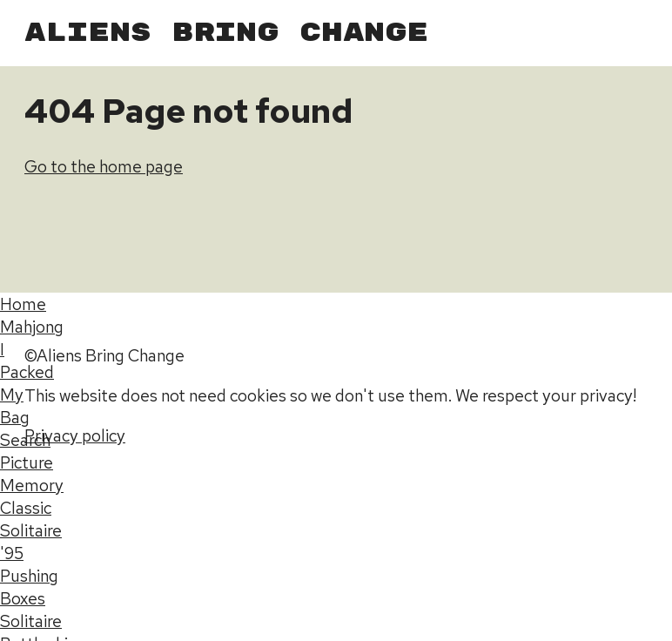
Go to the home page (104, 166)
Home (23, 304)
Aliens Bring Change (226, 33)
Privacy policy (75, 435)
